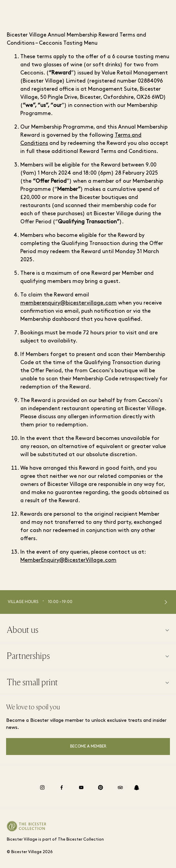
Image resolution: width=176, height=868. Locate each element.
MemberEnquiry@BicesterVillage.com (68, 560)
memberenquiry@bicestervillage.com (69, 303)
